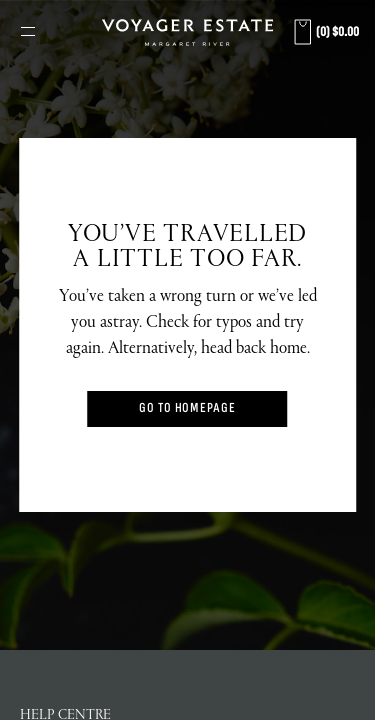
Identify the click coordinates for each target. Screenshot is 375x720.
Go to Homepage (187, 408)
